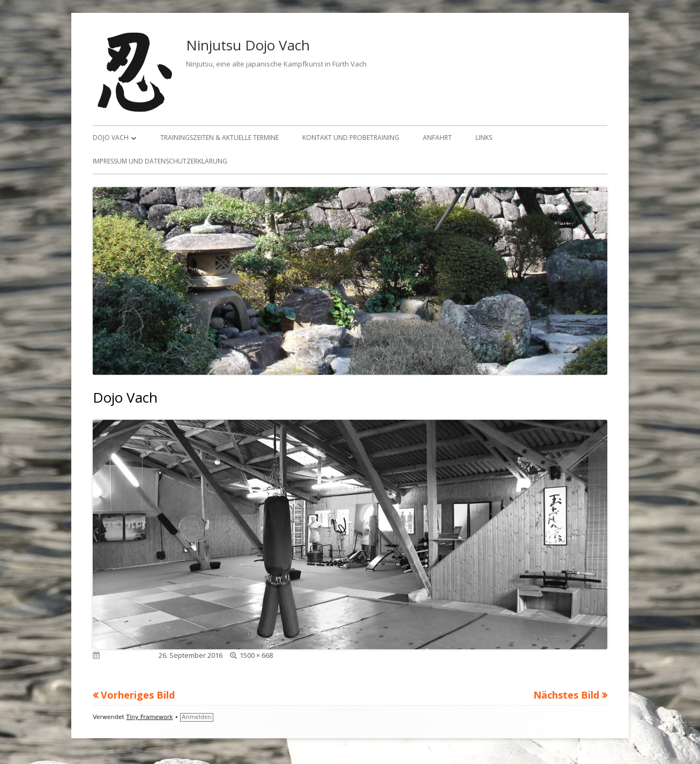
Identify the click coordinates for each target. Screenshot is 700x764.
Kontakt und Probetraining (351, 138)
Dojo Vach (111, 138)
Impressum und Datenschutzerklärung (160, 161)
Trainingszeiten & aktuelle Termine (219, 138)
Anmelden (197, 717)
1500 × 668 (256, 655)
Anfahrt (437, 138)
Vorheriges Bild (138, 695)
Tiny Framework (149, 717)
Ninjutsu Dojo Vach (248, 45)
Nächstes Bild (566, 695)
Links (484, 138)
